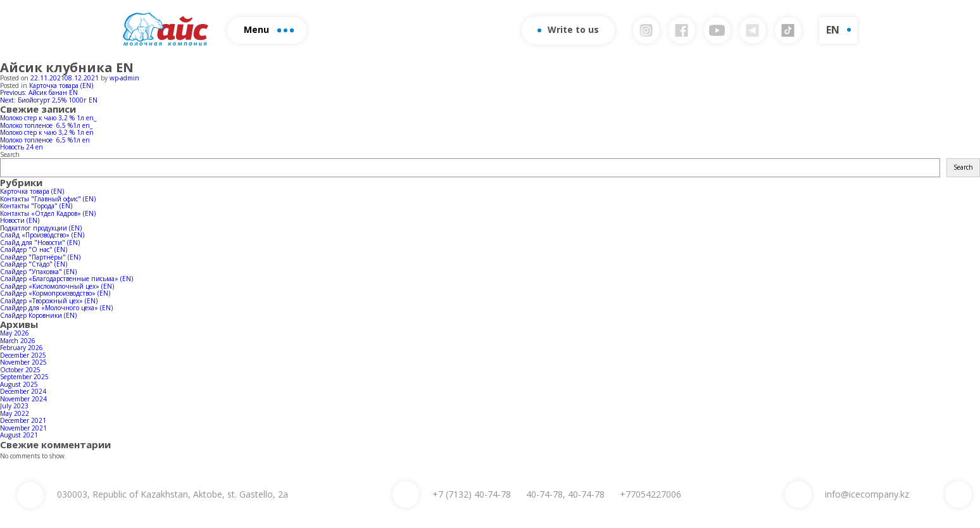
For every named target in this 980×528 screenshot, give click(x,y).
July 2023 (14, 406)
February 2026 (22, 348)
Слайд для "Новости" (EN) (40, 242)
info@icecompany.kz (867, 494)
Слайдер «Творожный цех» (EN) (49, 301)
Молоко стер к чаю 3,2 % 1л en (47, 132)
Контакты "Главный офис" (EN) (48, 199)
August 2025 (19, 384)
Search (10, 154)
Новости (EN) (20, 220)
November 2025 (23, 362)
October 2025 (20, 370)
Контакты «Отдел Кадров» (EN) (48, 213)
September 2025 (24, 377)
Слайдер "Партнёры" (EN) (40, 257)
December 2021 (23, 420)
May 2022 (15, 413)
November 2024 (23, 399)
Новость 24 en (22, 147)
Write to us (568, 29)
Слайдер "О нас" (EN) (34, 249)
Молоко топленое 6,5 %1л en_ (46, 125)
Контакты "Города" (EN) (36, 206)
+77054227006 (650, 494)
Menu (269, 29)
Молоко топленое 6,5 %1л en (45, 140)
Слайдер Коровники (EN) (38, 315)
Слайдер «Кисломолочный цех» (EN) (57, 286)
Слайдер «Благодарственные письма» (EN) (66, 279)
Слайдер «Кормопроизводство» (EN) (55, 293)
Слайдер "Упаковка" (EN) (38, 272)
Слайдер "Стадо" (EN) (34, 264)
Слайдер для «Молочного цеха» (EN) (56, 308)
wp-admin (124, 78)
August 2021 (19, 435)
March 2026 (18, 341)
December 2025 (23, 355)
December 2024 (23, 391)
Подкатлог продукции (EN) (41, 228)
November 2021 (23, 428)
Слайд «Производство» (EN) (42, 235)
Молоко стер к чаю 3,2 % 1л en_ (48, 118)
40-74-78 (472, 494)
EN (833, 30)
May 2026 (15, 333)
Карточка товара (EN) (61, 85)
